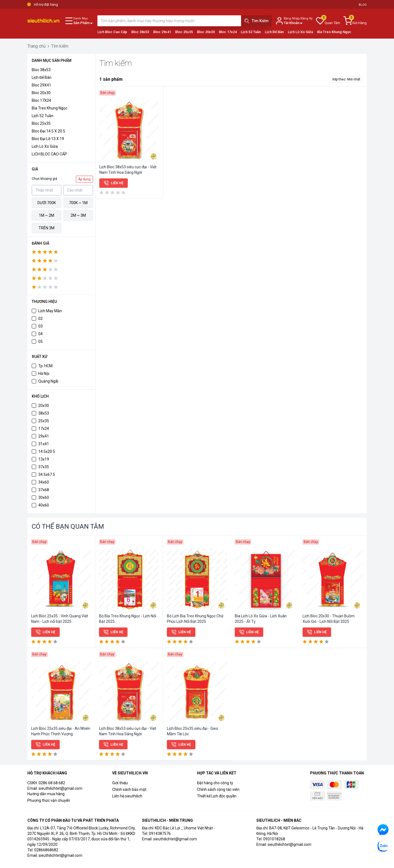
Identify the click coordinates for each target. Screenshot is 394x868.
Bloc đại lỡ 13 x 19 (48, 139)
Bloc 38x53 (140, 32)
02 (40, 319)
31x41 (44, 444)
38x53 (44, 413)
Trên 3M (47, 228)
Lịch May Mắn (50, 311)
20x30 (44, 406)
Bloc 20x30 (206, 32)
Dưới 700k (47, 203)
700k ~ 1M (78, 203)
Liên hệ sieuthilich (127, 796)
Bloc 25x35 (184, 32)
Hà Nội (44, 374)
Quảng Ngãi (48, 381)
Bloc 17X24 (41, 100)
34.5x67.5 (47, 474)
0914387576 (160, 834)
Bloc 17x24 (228, 32)
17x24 (44, 429)
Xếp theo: (346, 79)
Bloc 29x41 (162, 32)
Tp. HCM (45, 366)
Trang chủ (37, 46)
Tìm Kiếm (256, 21)
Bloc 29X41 (41, 85)
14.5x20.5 (47, 452)
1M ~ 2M (47, 215)
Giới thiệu (120, 783)
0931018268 (274, 839)
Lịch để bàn (42, 77)
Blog (363, 5)
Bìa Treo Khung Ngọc (334, 32)
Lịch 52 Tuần (251, 32)
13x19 (44, 459)
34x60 (44, 482)
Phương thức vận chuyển (49, 800)
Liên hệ (114, 183)
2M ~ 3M (78, 215)
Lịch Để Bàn (274, 32)
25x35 (44, 421)
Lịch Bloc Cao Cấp (112, 32)
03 (40, 326)
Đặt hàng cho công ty (215, 783)
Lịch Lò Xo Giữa (300, 32)
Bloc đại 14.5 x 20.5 (48, 131)
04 (40, 334)
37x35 (44, 467)
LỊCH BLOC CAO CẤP (49, 154)
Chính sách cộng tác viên (218, 789)
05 (40, 342)
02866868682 (46, 850)
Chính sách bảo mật (129, 789)
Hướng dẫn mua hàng (46, 794)
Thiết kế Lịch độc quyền (217, 796)
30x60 (44, 497)
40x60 (44, 505)
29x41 (44, 436)
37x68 (44, 490)
